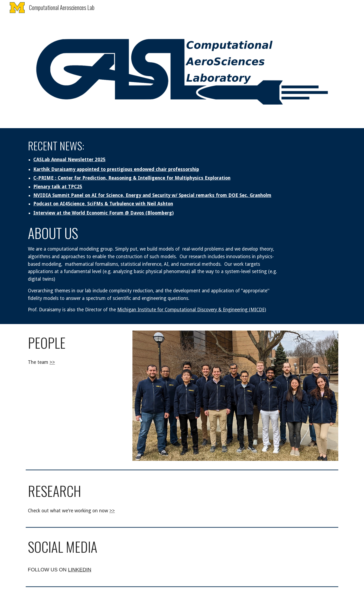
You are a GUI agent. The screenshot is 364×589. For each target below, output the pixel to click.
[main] (155, 178)
